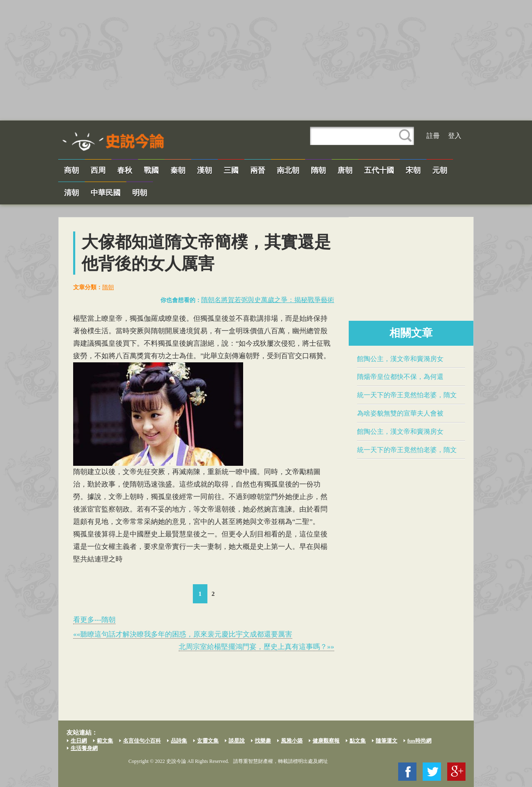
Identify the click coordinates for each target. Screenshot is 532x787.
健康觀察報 (326, 741)
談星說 (237, 741)
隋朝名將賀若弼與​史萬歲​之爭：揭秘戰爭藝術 (268, 300)
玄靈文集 (208, 741)
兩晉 (258, 170)
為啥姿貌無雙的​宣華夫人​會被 (400, 413)
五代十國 (379, 170)
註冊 (433, 136)
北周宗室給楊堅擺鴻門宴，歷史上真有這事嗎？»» (256, 647)
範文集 (105, 741)
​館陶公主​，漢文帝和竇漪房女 (400, 359)
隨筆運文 (387, 741)
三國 (231, 170)
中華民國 (106, 193)
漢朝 (204, 170)
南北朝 (288, 170)
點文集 (358, 741)
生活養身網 (84, 748)
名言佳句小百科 (142, 741)
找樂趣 (263, 741)
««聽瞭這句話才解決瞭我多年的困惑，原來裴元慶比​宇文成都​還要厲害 (183, 634)
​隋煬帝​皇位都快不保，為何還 (400, 377)
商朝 (71, 170)
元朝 (440, 170)
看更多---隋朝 (94, 620)
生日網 (79, 741)
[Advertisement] (266, 60)
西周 (98, 170)
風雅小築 (292, 741)
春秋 (125, 170)
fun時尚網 (419, 741)
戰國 (151, 170)
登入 (455, 136)
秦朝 (178, 170)
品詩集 (179, 741)
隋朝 (318, 170)
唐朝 (345, 170)
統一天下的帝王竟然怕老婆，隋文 (407, 395)
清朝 (71, 193)
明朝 (140, 193)
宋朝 (413, 170)
